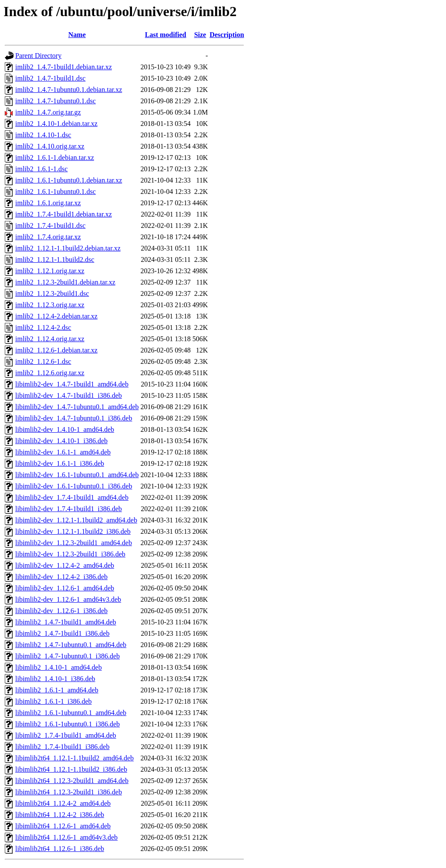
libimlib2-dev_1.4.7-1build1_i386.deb (69, 395)
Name (77, 35)
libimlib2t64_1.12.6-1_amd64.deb (63, 826)
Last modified (166, 35)
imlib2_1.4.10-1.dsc (43, 135)
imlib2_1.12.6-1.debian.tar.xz (56, 350)
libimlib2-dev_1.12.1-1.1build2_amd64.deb (76, 520)
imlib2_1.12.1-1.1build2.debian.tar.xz (68, 248)
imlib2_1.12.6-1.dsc (43, 361)
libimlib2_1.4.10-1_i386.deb (55, 679)
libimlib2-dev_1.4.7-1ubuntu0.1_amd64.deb (77, 407)
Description (227, 35)
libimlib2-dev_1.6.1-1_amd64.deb (63, 452)
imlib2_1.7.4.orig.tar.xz (48, 237)
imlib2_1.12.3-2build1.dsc (52, 293)
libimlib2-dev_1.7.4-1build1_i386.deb (69, 509)
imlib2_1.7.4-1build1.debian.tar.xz (64, 214)
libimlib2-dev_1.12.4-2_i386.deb (61, 577)
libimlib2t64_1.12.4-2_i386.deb (60, 815)
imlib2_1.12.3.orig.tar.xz (50, 305)
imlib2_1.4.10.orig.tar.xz (50, 146)
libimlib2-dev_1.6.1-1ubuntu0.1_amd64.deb (77, 475)
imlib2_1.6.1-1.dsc (41, 169)
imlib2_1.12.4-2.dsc (43, 327)
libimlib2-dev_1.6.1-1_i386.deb (60, 463)
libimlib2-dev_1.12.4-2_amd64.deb (65, 565)
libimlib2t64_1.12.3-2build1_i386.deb (69, 792)
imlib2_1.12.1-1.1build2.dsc (55, 259)
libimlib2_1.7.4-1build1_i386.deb (62, 747)
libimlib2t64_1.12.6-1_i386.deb (60, 849)
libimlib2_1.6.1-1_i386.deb (54, 701)
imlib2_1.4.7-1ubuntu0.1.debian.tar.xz (69, 90)
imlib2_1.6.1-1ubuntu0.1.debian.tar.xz (69, 180)
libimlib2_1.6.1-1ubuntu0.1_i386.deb (68, 724)
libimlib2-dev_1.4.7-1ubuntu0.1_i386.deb (74, 418)
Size (200, 35)
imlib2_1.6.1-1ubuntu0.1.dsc (56, 192)
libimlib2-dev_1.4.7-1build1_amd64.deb (72, 384)
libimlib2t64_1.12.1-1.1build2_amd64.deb (74, 758)
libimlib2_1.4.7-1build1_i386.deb (62, 633)
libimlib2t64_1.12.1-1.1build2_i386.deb (71, 769)
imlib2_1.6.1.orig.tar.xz (48, 203)
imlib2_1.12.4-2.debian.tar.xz (56, 316)
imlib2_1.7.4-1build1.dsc (50, 225)
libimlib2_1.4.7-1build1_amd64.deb (66, 622)
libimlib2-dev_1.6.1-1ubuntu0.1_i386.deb (74, 486)
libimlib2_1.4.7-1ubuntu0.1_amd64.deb (71, 645)
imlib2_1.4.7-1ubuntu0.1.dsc (56, 101)
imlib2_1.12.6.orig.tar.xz (50, 373)
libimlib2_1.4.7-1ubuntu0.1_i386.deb (68, 656)
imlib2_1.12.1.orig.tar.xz (50, 271)
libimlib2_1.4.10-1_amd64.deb (59, 667)
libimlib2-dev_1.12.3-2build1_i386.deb (70, 554)
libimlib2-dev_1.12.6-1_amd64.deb (65, 588)
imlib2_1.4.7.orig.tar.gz (48, 112)
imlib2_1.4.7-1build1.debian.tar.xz (64, 67)
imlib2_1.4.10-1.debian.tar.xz (56, 124)
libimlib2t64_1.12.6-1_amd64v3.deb (66, 837)
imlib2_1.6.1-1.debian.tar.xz (55, 158)
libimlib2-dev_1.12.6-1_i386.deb (61, 611)
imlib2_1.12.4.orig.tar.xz (50, 339)
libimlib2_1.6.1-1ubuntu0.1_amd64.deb (71, 713)
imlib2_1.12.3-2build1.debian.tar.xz (65, 282)
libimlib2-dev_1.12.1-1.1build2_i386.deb (73, 531)
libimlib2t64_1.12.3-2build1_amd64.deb (72, 781)
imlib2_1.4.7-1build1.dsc (50, 78)
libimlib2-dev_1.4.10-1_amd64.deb (65, 429)
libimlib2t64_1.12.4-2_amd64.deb (63, 803)
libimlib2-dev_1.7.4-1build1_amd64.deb (72, 497)
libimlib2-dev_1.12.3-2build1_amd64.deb (74, 543)
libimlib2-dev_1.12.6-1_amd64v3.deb (68, 599)
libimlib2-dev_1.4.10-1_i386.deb (61, 441)
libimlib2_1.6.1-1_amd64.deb (57, 690)
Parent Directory (38, 56)
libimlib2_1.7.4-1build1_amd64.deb (66, 735)
